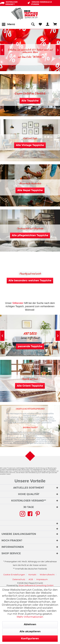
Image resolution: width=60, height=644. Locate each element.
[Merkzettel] (40, 24)
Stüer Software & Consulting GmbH (36, 585)
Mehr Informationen (30, 617)
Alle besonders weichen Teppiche (30, 281)
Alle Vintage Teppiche (30, 145)
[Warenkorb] (55, 24)
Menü (8, 24)
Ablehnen (30, 624)
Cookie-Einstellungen (14, 575)
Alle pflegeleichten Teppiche (30, 235)
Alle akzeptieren (30, 631)
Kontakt (32, 575)
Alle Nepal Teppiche (30, 190)
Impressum (42, 579)
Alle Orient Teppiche (30, 386)
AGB (31, 579)
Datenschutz (19, 579)
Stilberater (18, 303)
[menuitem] (8, 24)
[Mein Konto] (48, 24)
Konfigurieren (30, 639)
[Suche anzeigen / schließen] (33, 24)
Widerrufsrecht (47, 575)
